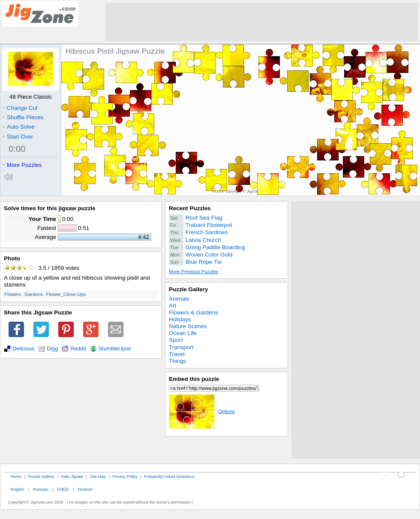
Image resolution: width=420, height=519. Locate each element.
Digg (52, 349)
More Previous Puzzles (193, 272)
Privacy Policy (125, 476)
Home (16, 476)
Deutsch (85, 489)
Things (177, 361)
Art (172, 306)
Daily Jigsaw (72, 476)
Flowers (13, 294)
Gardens (34, 294)
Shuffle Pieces (23, 117)
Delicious (23, 349)
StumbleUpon (115, 349)
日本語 (63, 489)
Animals (179, 299)
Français (41, 489)
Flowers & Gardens (193, 312)
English (17, 489)
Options (202, 411)
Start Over (18, 137)
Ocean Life (183, 333)
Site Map (98, 476)
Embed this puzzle (194, 379)
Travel (177, 354)
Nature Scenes (188, 326)
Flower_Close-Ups (66, 294)
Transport (181, 347)
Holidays (180, 319)
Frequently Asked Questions (169, 476)
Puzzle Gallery (188, 289)
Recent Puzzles (190, 208)
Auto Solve (19, 127)
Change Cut (20, 108)
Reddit (78, 349)
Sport (176, 340)
